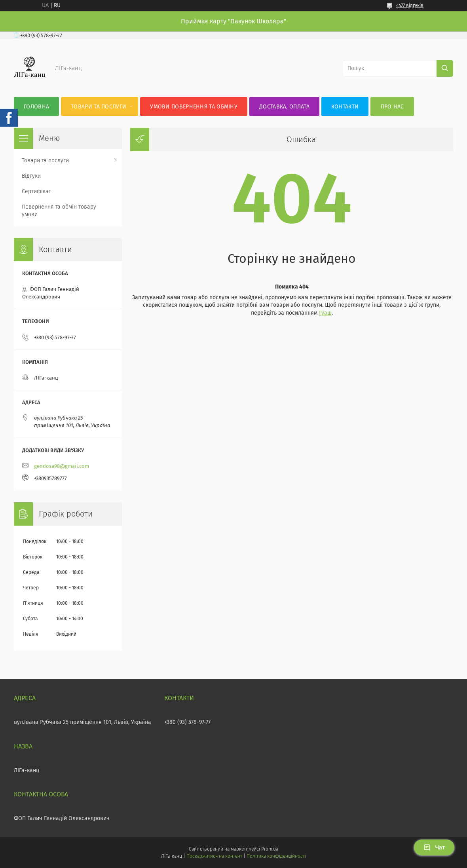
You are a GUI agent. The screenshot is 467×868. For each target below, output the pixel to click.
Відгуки (31, 176)
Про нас (392, 107)
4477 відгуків (410, 6)
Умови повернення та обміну (194, 107)
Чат (434, 847)
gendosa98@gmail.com (62, 466)
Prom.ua (270, 849)
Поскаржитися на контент (214, 856)
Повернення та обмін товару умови (59, 211)
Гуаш (325, 313)
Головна (36, 107)
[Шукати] (445, 68)
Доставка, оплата (284, 107)
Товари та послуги (99, 107)
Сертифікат (36, 191)
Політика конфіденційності (276, 856)
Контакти (345, 107)
